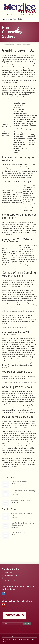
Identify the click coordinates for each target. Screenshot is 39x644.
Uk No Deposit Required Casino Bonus (15, 328)
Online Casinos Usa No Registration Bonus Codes (18, 311)
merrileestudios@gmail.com (12, 575)
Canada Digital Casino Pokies (20, 500)
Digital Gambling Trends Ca (20, 532)
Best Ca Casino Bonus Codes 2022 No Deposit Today (19, 382)
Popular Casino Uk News (19, 481)
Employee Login (9, 636)
